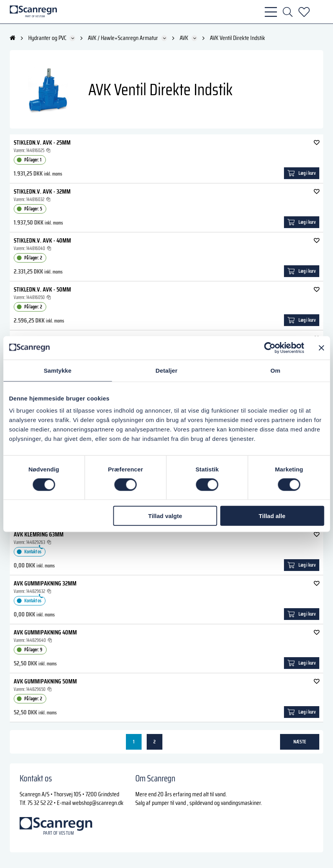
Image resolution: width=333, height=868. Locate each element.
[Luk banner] (321, 348)
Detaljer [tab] (167, 370)
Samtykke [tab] (57, 370)
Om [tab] (276, 370)
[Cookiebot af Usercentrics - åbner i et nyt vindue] (270, 348)
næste (300, 742)
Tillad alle (272, 516)
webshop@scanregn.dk (98, 803)
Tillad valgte (165, 516)
